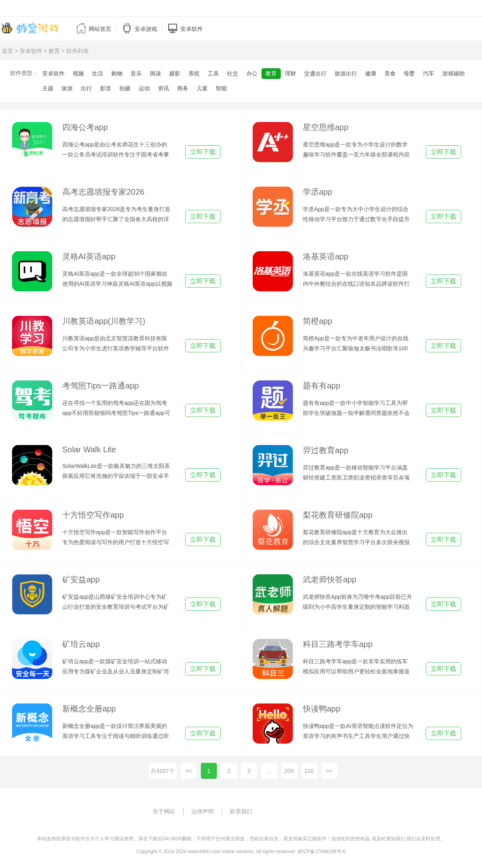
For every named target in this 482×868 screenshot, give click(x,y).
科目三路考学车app (338, 644)
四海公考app (85, 127)
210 (309, 771)
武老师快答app (330, 579)
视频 (78, 73)
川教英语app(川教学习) (104, 321)
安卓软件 (31, 51)
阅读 (155, 73)
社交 (233, 73)
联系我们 (241, 811)
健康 (371, 73)
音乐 (136, 73)
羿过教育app (326, 450)
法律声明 (202, 811)
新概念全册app (89, 709)
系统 (194, 73)
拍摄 (125, 88)
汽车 (429, 73)
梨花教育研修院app (338, 515)
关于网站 (164, 811)
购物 (117, 73)
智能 (221, 88)
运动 (144, 88)
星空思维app (326, 127)
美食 (390, 73)
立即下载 (203, 152)
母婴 (409, 73)
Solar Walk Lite (89, 449)
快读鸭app (322, 709)
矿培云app (81, 644)
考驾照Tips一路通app (100, 386)
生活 (98, 73)
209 (289, 771)
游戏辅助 (453, 73)
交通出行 (315, 73)
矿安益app (81, 579)
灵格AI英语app (89, 256)
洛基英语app (326, 256)
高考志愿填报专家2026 (103, 192)
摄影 (175, 73)
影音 (106, 88)
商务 (183, 88)
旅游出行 (346, 73)
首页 (8, 51)
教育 (54, 51)
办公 (252, 73)
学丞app (318, 192)
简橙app (318, 321)
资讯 (163, 88)
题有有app (322, 386)
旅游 (67, 88)
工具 (213, 73)
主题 (48, 88)
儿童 (202, 88)
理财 (290, 73)
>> (329, 771)
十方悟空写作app (93, 515)
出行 (86, 88)
